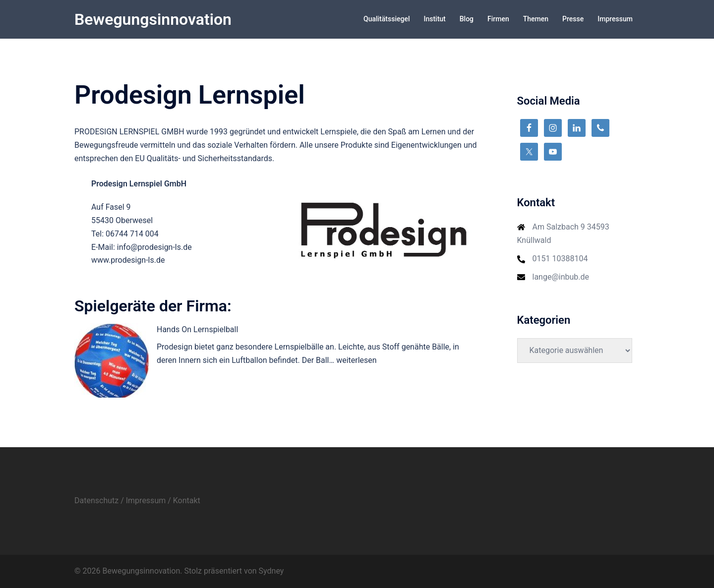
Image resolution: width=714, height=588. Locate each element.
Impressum (615, 19)
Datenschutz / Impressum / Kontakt (137, 500)
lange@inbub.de (561, 277)
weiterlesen (357, 360)
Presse (573, 19)
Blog (467, 19)
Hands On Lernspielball (197, 329)
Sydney (271, 571)
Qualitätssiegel (387, 19)
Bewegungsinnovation (153, 19)
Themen (536, 19)
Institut (434, 19)
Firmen (498, 19)
